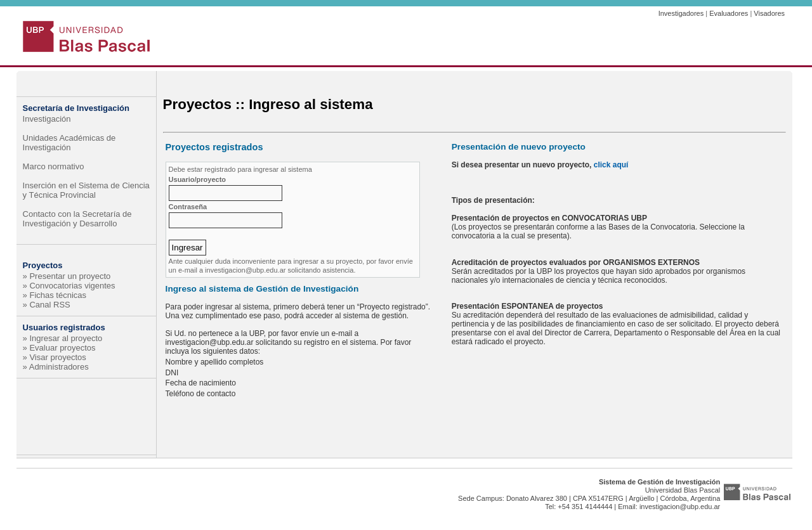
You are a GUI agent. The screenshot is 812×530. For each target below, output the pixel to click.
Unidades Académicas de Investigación (69, 143)
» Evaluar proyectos (59, 348)
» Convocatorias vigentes (69, 286)
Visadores (769, 13)
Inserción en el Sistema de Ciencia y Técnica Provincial (86, 190)
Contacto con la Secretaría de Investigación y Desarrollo (77, 219)
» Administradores (56, 367)
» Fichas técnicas (55, 295)
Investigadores (681, 13)
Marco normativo (54, 166)
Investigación (47, 119)
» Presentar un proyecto (67, 276)
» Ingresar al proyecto (63, 338)
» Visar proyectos (55, 357)
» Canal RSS (47, 305)
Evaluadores (729, 13)
